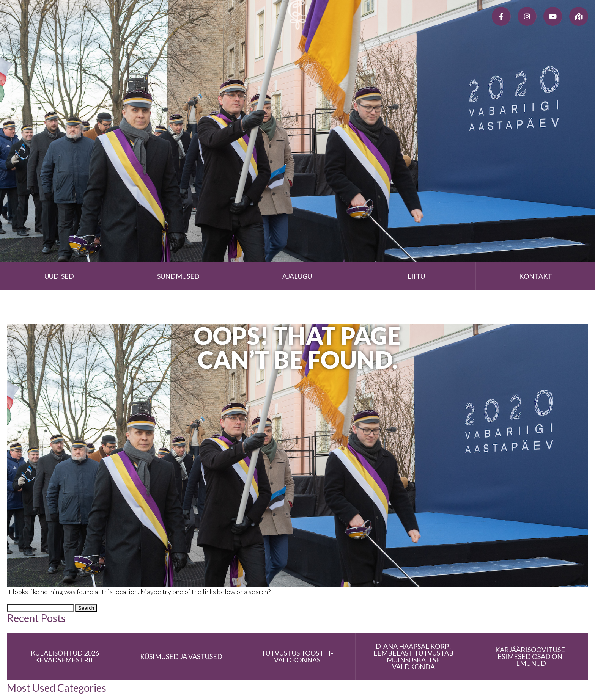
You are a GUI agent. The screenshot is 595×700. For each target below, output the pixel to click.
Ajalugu (297, 276)
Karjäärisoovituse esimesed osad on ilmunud (530, 656)
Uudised (59, 276)
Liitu (416, 276)
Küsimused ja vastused (181, 656)
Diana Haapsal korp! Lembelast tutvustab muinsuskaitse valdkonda (413, 656)
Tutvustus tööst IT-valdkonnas (297, 656)
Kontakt (536, 276)
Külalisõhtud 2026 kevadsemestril (65, 656)
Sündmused (178, 276)
